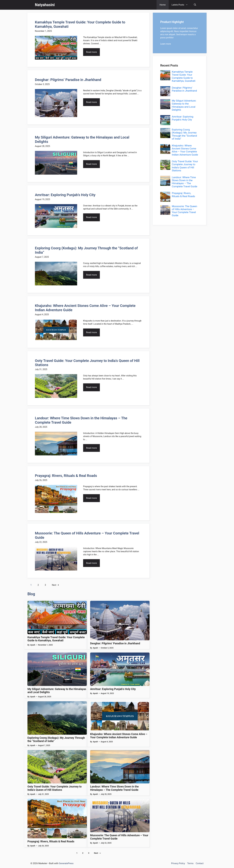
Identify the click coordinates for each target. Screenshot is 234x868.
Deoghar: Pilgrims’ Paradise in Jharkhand (68, 80)
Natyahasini (45, 5)
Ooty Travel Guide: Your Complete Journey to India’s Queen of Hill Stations (55, 788)
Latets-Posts (181, 5)
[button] (195, 5)
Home (163, 5)
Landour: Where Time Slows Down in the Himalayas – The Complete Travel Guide (114, 788)
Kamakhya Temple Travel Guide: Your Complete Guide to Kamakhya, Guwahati (56, 639)
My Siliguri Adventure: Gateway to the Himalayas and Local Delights (184, 105)
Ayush (33, 645)
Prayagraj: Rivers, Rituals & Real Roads (66, 476)
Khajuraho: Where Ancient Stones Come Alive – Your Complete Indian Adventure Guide (119, 736)
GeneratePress (66, 863)
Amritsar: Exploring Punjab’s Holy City (65, 195)
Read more (91, 52)
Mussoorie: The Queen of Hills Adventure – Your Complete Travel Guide (184, 211)
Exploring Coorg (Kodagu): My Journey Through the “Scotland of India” (184, 134)
